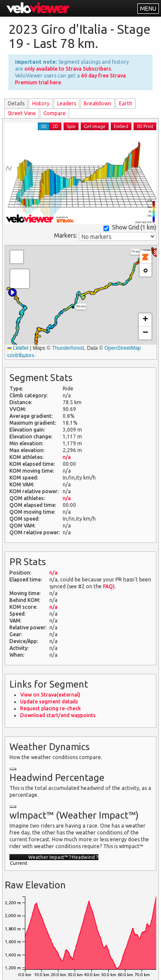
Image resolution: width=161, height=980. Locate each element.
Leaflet (18, 348)
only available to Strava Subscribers (68, 69)
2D (55, 126)
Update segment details (49, 701)
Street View (22, 113)
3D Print (145, 126)
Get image (95, 126)
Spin (71, 126)
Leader (67, 103)
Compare (55, 113)
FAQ (108, 586)
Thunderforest (68, 348)
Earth (126, 103)
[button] (12, 292)
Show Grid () (130, 228)
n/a (67, 457)
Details (16, 103)
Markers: (66, 235)
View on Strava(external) (50, 695)
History (41, 103)
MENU (148, 9)
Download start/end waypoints (58, 715)
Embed (121, 126)
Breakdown (97, 103)
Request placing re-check (50, 708)
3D (44, 126)
